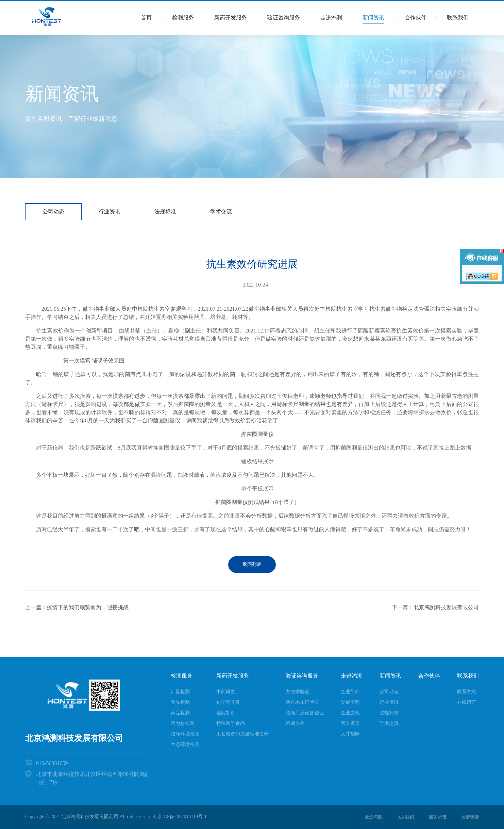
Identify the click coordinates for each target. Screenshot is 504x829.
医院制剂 (226, 713)
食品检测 (180, 702)
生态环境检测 (185, 744)
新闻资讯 (373, 18)
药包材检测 (183, 723)
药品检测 (180, 713)
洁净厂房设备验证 (305, 713)
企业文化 (350, 713)
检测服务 (183, 18)
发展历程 (350, 702)
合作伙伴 (416, 18)
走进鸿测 (331, 18)
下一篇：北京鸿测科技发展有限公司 (435, 607)
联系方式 (467, 692)
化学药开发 (228, 702)
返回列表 (252, 564)
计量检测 (180, 692)
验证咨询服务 (284, 18)
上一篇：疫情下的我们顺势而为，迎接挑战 (77, 607)
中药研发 (226, 692)
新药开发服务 (231, 18)
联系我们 (458, 18)
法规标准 (165, 212)
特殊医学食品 (231, 723)
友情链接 (469, 817)
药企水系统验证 (302, 702)
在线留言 (467, 702)
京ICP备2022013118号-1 (182, 817)
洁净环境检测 (185, 734)
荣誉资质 (350, 723)
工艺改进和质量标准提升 (242, 734)
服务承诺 (435, 817)
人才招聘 (350, 734)
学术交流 (221, 212)
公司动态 (53, 212)
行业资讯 (110, 212)
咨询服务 (295, 723)
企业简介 (350, 692)
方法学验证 (298, 692)
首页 (146, 18)
